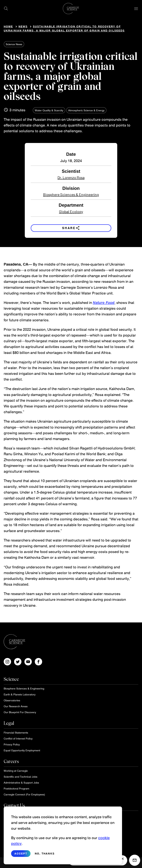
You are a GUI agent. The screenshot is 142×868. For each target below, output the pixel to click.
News (23, 26)
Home (8, 26)
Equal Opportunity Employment (22, 750)
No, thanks (45, 853)
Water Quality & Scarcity (49, 110)
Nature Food (104, 303)
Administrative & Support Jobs (21, 783)
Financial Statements (16, 733)
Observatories (12, 700)
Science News (14, 44)
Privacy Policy (12, 744)
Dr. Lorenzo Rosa (71, 177)
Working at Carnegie (16, 771)
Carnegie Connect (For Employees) (24, 794)
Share (71, 228)
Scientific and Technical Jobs (21, 777)
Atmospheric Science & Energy (86, 110)
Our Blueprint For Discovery (20, 712)
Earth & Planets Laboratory (20, 694)
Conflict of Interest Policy (18, 738)
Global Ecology (71, 211)
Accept (21, 853)
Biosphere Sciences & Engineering (71, 194)
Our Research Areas (16, 706)
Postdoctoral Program (16, 788)
